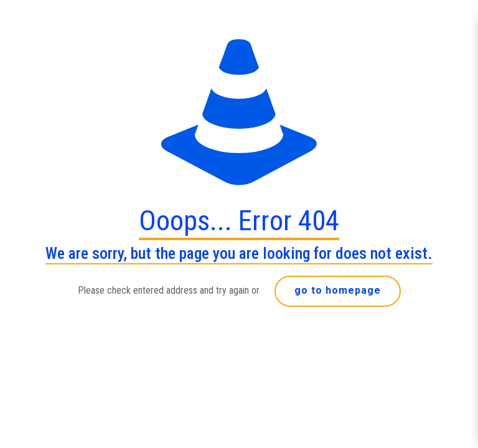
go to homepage (338, 290)
